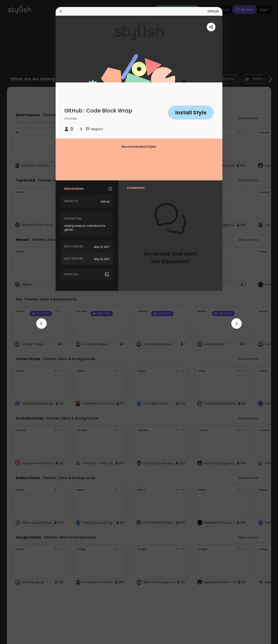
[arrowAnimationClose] (41, 324)
